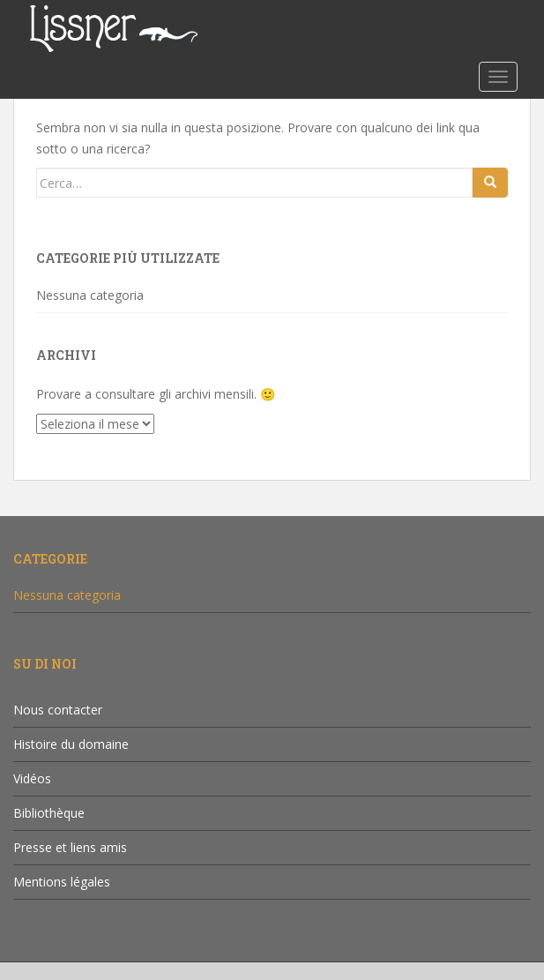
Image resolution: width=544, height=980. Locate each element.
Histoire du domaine (71, 744)
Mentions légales (62, 882)
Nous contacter (58, 710)
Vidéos (32, 778)
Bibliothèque (49, 813)
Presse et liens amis (70, 847)
